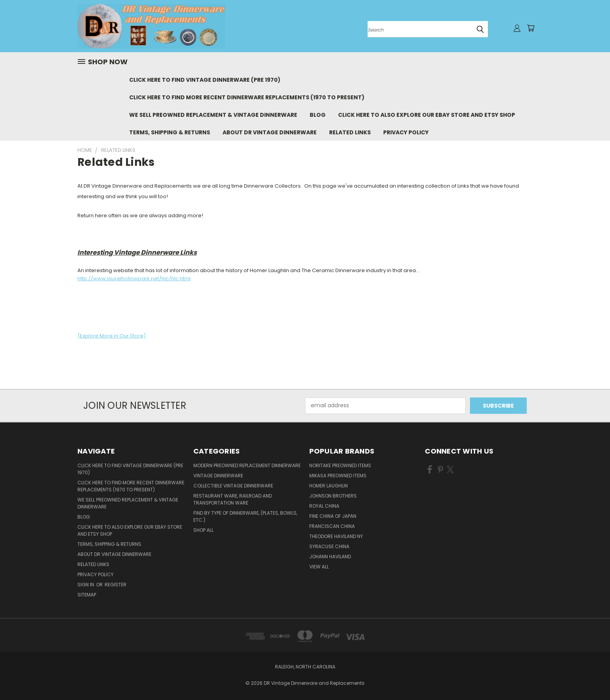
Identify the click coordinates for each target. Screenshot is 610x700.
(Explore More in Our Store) (112, 336)
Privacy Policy (406, 132)
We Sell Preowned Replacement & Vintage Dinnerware (213, 115)
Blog (318, 115)
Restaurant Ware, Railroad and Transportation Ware (233, 499)
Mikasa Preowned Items (338, 476)
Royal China (324, 506)
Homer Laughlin (329, 486)
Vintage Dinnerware (218, 476)
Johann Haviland (330, 557)
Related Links (350, 132)
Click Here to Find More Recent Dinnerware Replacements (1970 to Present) (247, 97)
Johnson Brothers (333, 496)
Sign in (86, 585)
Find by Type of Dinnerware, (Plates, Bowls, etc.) (245, 516)
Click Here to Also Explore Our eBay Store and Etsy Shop (427, 115)
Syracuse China (329, 546)
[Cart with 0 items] (531, 28)
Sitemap (87, 595)
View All (319, 567)
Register (116, 585)
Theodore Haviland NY (336, 536)
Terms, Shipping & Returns (170, 132)
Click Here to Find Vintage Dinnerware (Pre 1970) (205, 80)
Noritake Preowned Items (340, 465)
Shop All (203, 530)
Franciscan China (332, 526)
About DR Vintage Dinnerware (270, 132)
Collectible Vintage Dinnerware (233, 486)
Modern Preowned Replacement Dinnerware (247, 465)
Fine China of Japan (333, 516)
